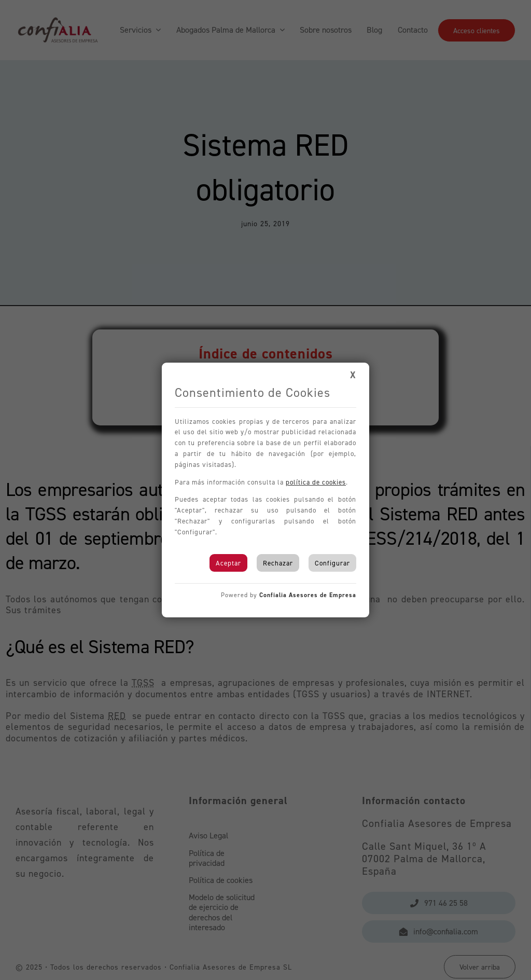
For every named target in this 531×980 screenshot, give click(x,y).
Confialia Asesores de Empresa (308, 595)
